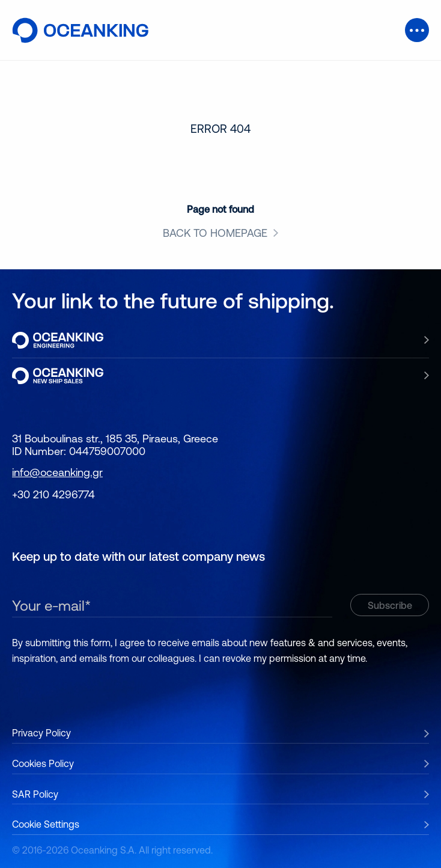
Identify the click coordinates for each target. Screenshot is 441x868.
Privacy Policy (41, 733)
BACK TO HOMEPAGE (215, 233)
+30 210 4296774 (53, 494)
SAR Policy (35, 794)
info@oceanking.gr (57, 472)
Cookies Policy (43, 763)
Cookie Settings (46, 824)
